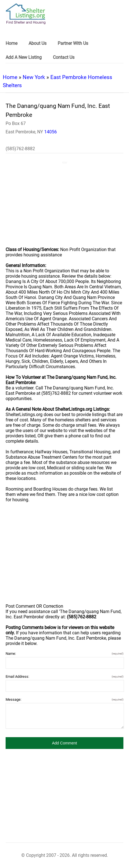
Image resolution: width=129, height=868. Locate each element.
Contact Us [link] (64, 57)
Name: (64, 654)
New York (34, 77)
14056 (51, 132)
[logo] (26, 14)
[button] (64, 743)
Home (10, 77)
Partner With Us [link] (73, 43)
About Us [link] (37, 43)
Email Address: (64, 676)
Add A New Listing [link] (24, 57)
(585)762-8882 (20, 149)
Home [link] (11, 43)
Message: (64, 699)
